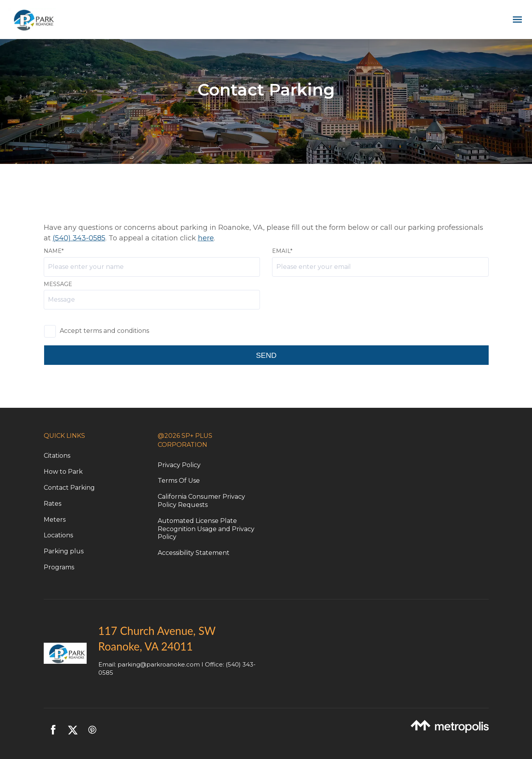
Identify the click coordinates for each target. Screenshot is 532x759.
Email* (282, 251)
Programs (59, 567)
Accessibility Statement (194, 553)
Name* (54, 251)
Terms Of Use (179, 481)
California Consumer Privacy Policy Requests (201, 501)
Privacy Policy (179, 465)
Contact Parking (69, 488)
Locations (58, 535)
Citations (57, 456)
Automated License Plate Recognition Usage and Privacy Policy (206, 529)
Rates (52, 504)
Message (58, 284)
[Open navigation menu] (515, 20)
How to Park (63, 472)
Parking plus (64, 551)
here (206, 238)
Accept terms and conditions (104, 331)
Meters (55, 520)
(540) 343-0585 (79, 238)
